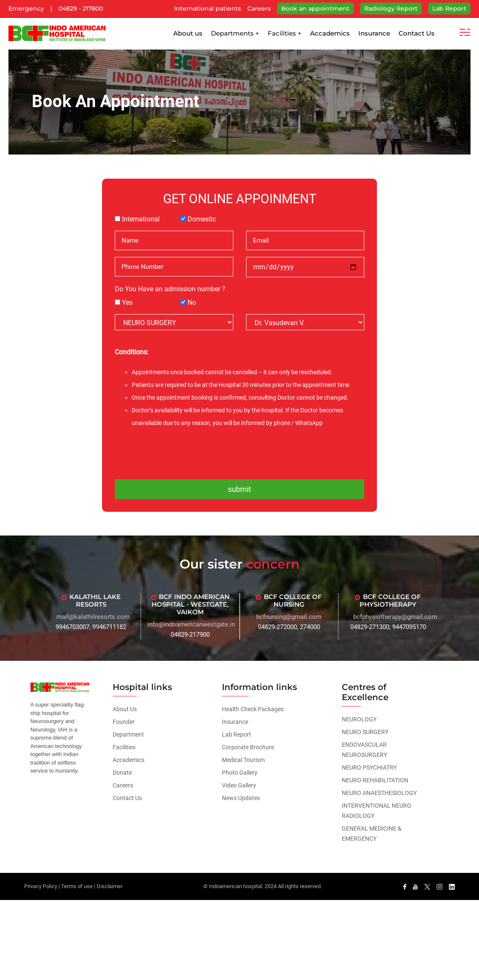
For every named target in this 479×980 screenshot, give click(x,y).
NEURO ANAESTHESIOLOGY (379, 793)
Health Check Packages (253, 709)
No (192, 302)
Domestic (202, 219)
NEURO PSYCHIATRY (369, 767)
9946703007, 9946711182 (91, 627)
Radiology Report (391, 8)
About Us (125, 709)
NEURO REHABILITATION (375, 780)
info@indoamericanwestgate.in (191, 624)
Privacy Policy (41, 886)
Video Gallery (239, 785)
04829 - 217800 (81, 8)
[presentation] (240, 453)
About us (188, 33)
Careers (259, 8)
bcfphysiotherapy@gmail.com (395, 617)
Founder (124, 722)
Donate (122, 773)
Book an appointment (315, 8)
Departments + (235, 33)
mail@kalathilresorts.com (93, 617)
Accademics (330, 33)
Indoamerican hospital (235, 886)
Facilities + (285, 33)
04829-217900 (190, 635)
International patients (208, 8)
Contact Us (417, 33)
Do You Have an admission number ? (170, 289)
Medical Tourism (243, 760)
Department (128, 734)
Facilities (124, 747)
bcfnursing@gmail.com (289, 617)
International (141, 219)
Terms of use (77, 886)
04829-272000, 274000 (289, 627)
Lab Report (449, 8)
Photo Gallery (240, 773)
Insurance (374, 33)
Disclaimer (109, 886)
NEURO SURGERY (365, 732)
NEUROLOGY (359, 719)
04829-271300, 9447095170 (388, 627)
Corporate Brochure (248, 747)
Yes (127, 302)
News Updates (241, 798)
